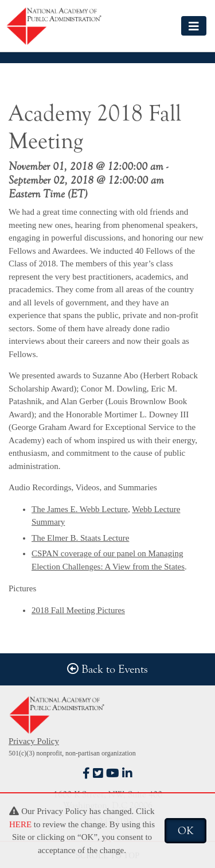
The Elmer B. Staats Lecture (80, 538)
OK (185, 831)
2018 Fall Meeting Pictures (78, 610)
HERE (20, 824)
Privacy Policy (34, 741)
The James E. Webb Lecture (80, 509)
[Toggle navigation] (194, 26)
